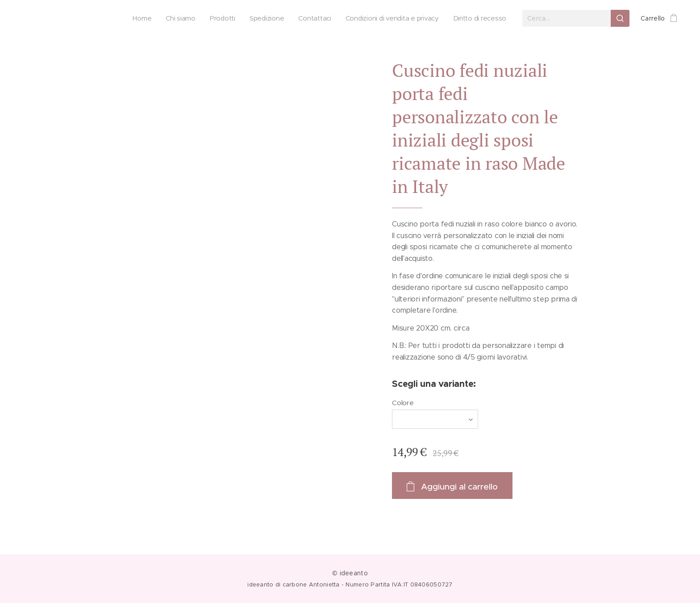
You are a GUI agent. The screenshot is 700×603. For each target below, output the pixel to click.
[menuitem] (138, 18)
